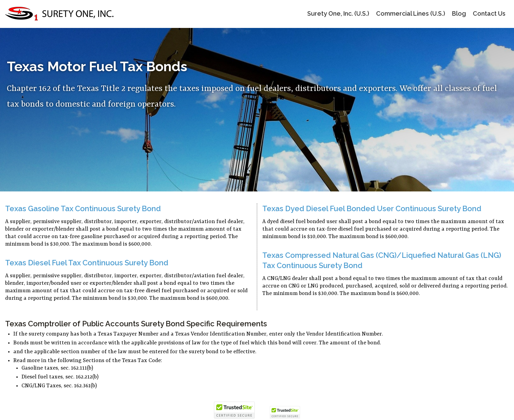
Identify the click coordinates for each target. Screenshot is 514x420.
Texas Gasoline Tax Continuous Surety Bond (83, 208)
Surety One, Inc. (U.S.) (338, 13)
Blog (459, 13)
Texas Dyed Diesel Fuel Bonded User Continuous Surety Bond (372, 208)
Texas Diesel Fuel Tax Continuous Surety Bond (87, 263)
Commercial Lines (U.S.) (411, 13)
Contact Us (489, 13)
